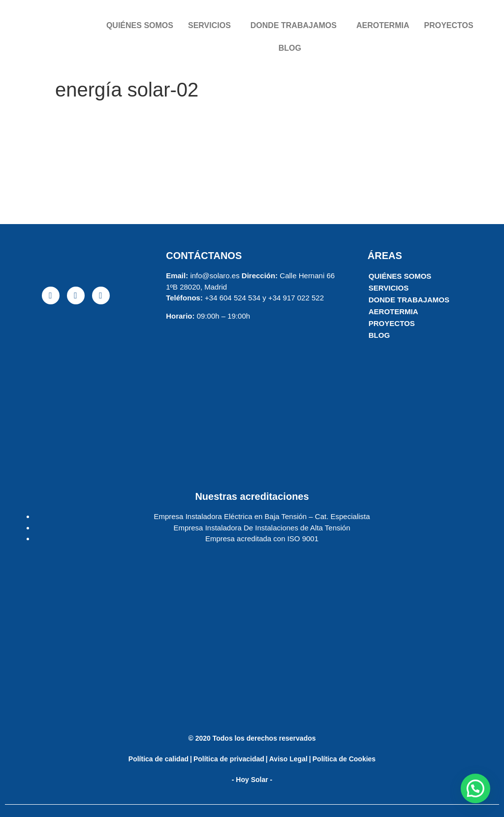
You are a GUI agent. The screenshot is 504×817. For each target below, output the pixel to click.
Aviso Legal (288, 759)
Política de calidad (158, 759)
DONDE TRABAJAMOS (294, 25)
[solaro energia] (76, 388)
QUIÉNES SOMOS (140, 25)
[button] (475, 788)
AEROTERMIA (383, 25)
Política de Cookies (344, 759)
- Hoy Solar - (252, 780)
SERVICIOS (209, 25)
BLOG (290, 48)
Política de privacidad (229, 759)
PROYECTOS (448, 25)
